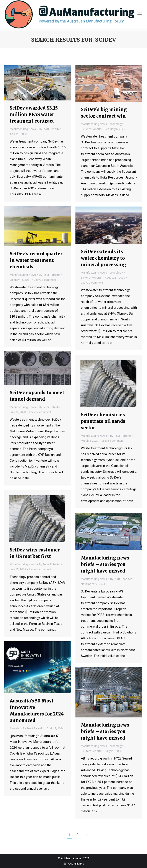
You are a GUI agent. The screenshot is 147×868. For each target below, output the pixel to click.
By (50, 129)
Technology (115, 124)
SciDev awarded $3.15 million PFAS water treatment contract (34, 114)
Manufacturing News (23, 129)
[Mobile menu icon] (140, 14)
